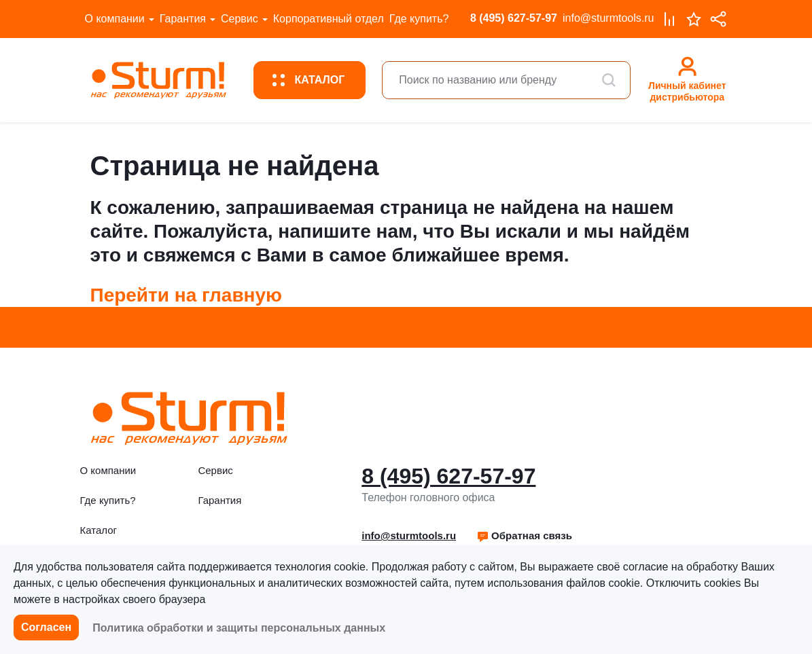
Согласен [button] (46, 627)
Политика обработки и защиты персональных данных (239, 628)
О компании (115, 19)
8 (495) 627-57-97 (514, 18)
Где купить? (419, 19)
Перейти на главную (187, 295)
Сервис (240, 19)
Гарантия (183, 19)
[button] (524, 536)
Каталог (99, 530)
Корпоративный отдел (329, 19)
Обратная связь (524, 535)
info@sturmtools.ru (608, 18)
